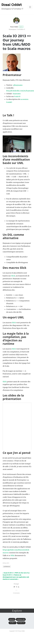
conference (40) (21, 619)
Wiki (12, 556)
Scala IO (17, 96)
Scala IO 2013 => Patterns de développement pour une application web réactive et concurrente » (16, 577)
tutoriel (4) (12, 619)
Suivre (21, 27)
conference (7, 567)
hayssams (17, 94)
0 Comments (16, 593)
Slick (13, 276)
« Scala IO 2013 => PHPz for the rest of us (16, 573)
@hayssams (18, 85)
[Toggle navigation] (30, 7)
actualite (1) (13, 623)
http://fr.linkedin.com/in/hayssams (20, 91)
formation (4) (21, 623)
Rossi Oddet (14, 27)
